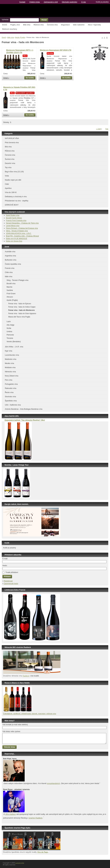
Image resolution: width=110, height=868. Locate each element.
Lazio (9, 322)
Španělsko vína (11, 401)
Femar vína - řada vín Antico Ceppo (22, 307)
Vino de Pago (43, 852)
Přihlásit (7, 577)
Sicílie (9, 328)
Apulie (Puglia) (20, 37)
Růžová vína (39, 25)
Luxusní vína (55, 10)
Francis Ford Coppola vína (16, 221)
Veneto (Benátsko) (14, 342)
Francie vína (10, 268)
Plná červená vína (12, 143)
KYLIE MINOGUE (20, 239)
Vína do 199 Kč (11, 192)
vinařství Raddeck (35, 818)
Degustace (65, 25)
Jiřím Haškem (11, 814)
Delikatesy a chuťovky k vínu (16, 197)
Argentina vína (10, 256)
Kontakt (22, 2)
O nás (84, 2)
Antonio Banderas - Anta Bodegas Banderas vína (24, 409)
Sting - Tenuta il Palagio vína (17, 231)
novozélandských (53, 783)
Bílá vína (27, 25)
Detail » (6, 78)
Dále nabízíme (79, 25)
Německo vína (10, 372)
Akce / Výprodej (94, 25)
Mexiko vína (9, 363)
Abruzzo (10, 297)
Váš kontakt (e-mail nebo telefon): (15, 725)
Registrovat (8, 581)
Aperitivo (8, 188)
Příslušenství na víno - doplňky (17, 201)
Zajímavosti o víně (51, 2)
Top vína (8, 167)
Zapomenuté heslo (11, 584)
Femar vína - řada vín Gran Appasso (22, 314)
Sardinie (10, 290)
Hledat (44, 20)
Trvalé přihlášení (12, 572)
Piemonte (10, 335)
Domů (5, 25)
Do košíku (30, 78)
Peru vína (9, 380)
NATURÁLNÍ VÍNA (12, 138)
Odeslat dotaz (10, 747)
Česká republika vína (13, 264)
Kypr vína (9, 351)
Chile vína (9, 272)
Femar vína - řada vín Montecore (21, 310)
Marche (9, 287)
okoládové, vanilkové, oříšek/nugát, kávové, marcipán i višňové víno (30, 714)
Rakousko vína (11, 388)
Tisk (107, 129)
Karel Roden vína (13, 215)
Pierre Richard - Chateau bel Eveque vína (22, 228)
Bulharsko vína (11, 260)
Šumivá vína (10, 159)
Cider (7, 184)
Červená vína (52, 25)
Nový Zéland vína (12, 376)
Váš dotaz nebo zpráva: (11, 731)
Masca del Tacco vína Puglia (19, 317)
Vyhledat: (5, 20)
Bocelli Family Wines (14, 218)
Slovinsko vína (10, 397)
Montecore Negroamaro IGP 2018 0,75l (56, 50)
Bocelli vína (11, 284)
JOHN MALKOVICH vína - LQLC (19, 233)
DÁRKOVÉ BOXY (12, 205)
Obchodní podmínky (70, 2)
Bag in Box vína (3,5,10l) (14, 172)
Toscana (10, 338)
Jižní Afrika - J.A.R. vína (14, 347)
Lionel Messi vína (13, 226)
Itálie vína (10, 37)
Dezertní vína (10, 163)
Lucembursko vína (12, 355)
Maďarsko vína (11, 359)
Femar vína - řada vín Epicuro (20, 304)
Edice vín (10, 239)
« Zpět (99, 129)
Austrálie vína (10, 252)
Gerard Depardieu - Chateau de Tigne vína (22, 223)
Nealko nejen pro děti (13, 180)
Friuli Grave (11, 294)
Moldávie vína (10, 368)
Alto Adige (10, 325)
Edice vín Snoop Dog (14, 241)
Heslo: (5, 566)
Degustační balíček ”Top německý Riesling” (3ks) (25, 420)
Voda (7, 176)
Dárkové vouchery (10, 29)
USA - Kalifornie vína (13, 405)
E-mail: (5, 559)
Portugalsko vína (11, 384)
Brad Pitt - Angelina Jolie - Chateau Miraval (22, 236)
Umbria (9, 332)
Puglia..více (15, 25)
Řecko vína (9, 392)
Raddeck (26, 676)
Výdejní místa (35, 2)
